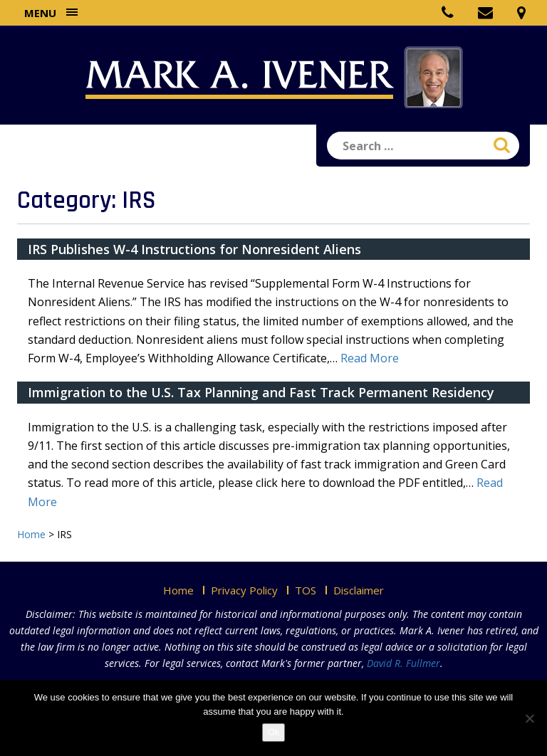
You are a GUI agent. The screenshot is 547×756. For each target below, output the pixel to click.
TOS (306, 590)
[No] (529, 718)
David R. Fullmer (403, 663)
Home (178, 590)
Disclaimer (359, 590)
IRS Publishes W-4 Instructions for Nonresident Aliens (194, 249)
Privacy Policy (244, 590)
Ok (274, 732)
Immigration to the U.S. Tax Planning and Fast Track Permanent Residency (261, 392)
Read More (370, 358)
